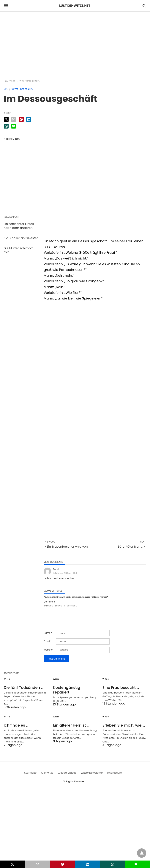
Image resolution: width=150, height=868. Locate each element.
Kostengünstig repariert (67, 694)
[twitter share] (6, 119)
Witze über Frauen (30, 81)
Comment (49, 602)
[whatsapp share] (6, 126)
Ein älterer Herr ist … (71, 730)
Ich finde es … (16, 730)
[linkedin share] (29, 119)
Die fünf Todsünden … (24, 692)
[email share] (14, 119)
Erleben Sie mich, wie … (124, 730)
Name (48, 637)
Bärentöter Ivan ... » (131, 547)
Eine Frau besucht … (121, 692)
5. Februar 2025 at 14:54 (65, 573)
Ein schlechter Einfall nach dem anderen (19, 226)
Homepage (10, 81)
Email (48, 646)
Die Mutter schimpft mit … (18, 250)
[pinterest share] (21, 119)
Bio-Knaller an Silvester (21, 238)
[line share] (14, 126)
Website (48, 654)
